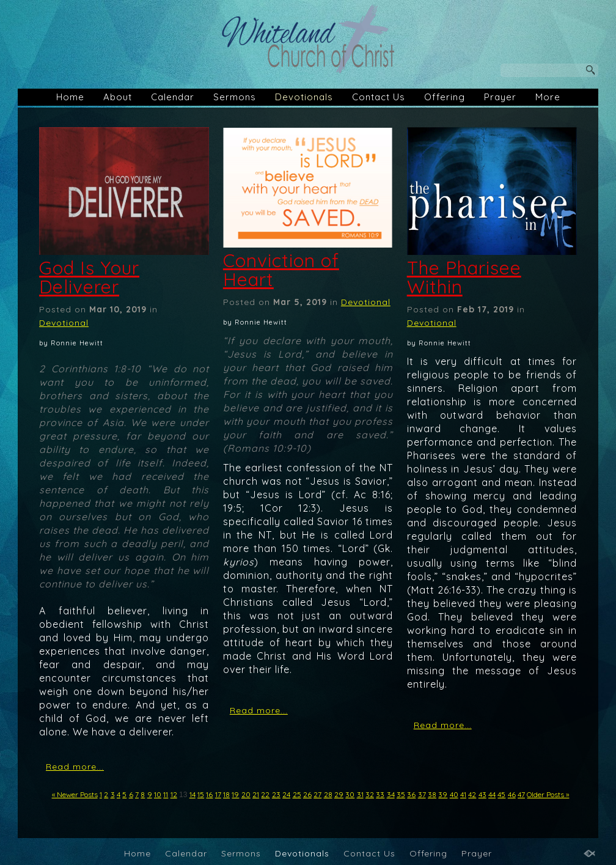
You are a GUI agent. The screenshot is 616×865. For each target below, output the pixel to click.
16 (209, 794)
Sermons (235, 97)
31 (360, 794)
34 (391, 794)
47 (521, 794)
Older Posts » (548, 794)
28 (328, 794)
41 (463, 794)
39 (443, 794)
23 (276, 794)
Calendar (173, 97)
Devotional (64, 323)
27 (317, 794)
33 (380, 794)
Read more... (75, 767)
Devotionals (304, 97)
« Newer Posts (75, 794)
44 (492, 794)
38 (432, 794)
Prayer (500, 97)
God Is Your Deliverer (89, 277)
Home (70, 97)
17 (218, 794)
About (118, 97)
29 (339, 794)
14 (193, 794)
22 (265, 794)
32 (370, 794)
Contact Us (379, 97)
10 (158, 794)
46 (512, 794)
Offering (445, 97)
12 (174, 794)
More (548, 97)
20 (246, 794)
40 (454, 794)
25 (297, 794)
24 (286, 794)
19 (235, 794)
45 (501, 794)
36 (411, 794)
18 (226, 794)
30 (350, 794)
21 (256, 794)
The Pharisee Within (464, 277)
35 (401, 794)
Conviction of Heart (281, 270)
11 (166, 794)
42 (472, 794)
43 (482, 794)
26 (307, 794)
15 (201, 794)
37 (422, 794)
